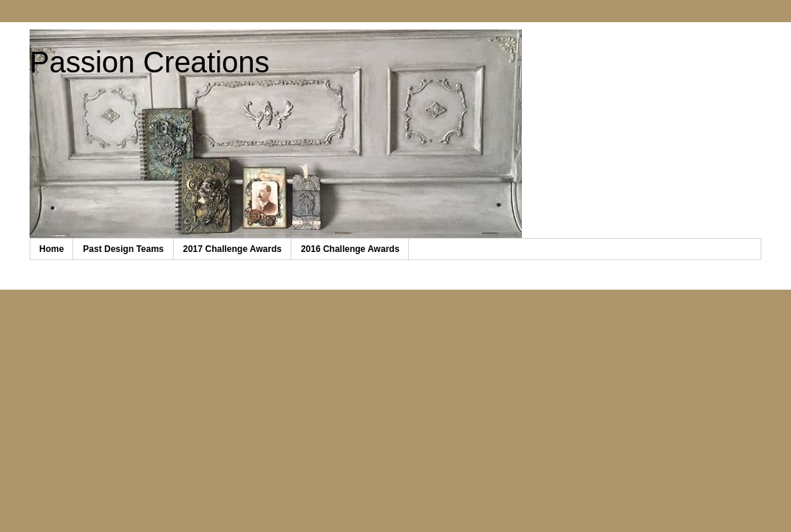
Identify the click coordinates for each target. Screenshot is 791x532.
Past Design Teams (123, 249)
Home (51, 249)
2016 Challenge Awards (350, 249)
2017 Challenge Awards (232, 249)
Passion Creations (150, 62)
